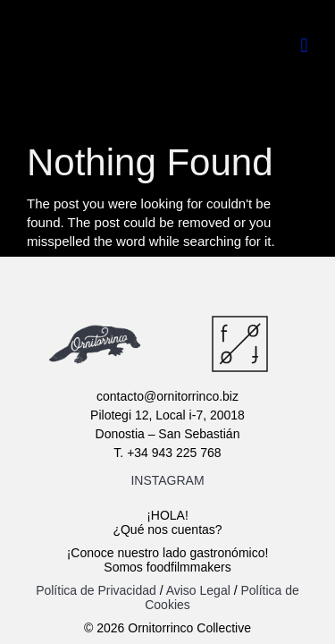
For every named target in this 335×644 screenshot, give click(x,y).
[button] (304, 45)
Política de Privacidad (98, 590)
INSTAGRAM (167, 480)
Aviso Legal (198, 590)
